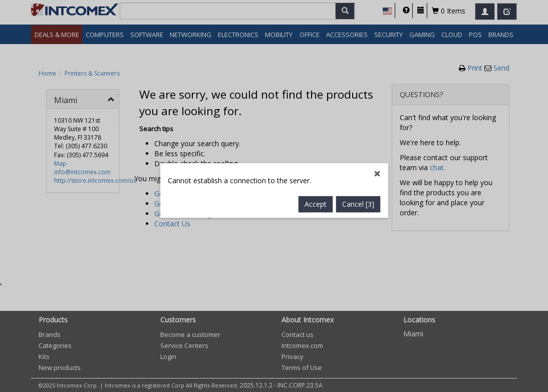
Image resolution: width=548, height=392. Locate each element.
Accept (316, 201)
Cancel (358, 201)
